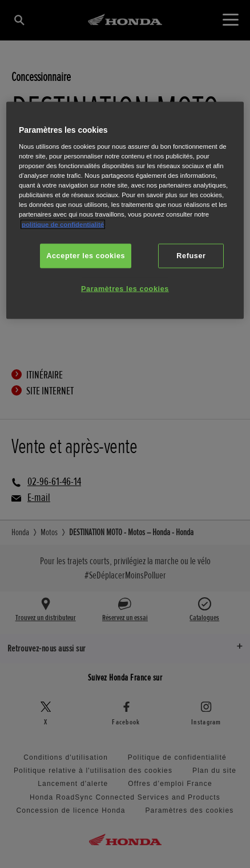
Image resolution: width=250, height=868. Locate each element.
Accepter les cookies (86, 255)
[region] (125, 210)
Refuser (191, 255)
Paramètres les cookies (125, 289)
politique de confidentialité (63, 224)
